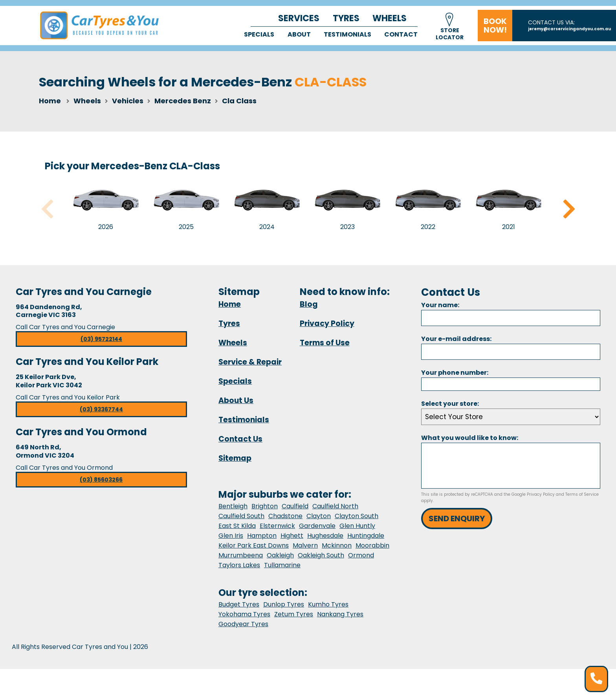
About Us (236, 400)
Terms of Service (582, 494)
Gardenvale (317, 526)
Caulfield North (335, 506)
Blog (309, 304)
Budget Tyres (239, 604)
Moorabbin (372, 545)
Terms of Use (325, 343)
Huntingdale (366, 536)
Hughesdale (325, 536)
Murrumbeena (241, 555)
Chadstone (285, 516)
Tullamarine (282, 565)
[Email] (511, 352)
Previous (47, 209)
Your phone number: (455, 373)
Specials (259, 34)
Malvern (305, 545)
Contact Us (240, 439)
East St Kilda (237, 526)
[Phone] (511, 384)
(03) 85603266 (101, 480)
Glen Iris (231, 536)
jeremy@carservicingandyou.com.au (569, 29)
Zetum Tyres (294, 614)
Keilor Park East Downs (254, 545)
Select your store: (450, 404)
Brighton (265, 506)
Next (569, 209)
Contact (401, 34)
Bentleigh (233, 506)
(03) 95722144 (101, 339)
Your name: (440, 305)
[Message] (511, 466)
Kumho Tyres (328, 604)
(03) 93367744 (101, 409)
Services (299, 18)
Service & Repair (250, 362)
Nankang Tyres (340, 614)
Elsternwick (277, 526)
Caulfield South (241, 516)
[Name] (511, 318)
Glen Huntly (357, 526)
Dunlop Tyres (284, 604)
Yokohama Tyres (244, 614)
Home (50, 101)
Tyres (346, 18)
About (299, 34)
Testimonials (347, 34)
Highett (292, 536)
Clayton (319, 516)
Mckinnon (337, 545)
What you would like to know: (470, 438)
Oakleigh (280, 555)
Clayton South (357, 516)
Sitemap (235, 458)
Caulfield (295, 506)
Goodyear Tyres (243, 624)
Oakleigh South (321, 555)
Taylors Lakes (239, 565)
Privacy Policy (327, 323)
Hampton (262, 536)
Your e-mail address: (456, 339)
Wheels (390, 18)
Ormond (361, 555)
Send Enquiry (457, 519)
